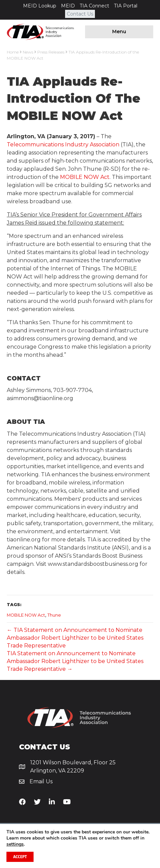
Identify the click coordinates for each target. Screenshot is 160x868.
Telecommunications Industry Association (63, 144)
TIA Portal (126, 6)
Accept (20, 857)
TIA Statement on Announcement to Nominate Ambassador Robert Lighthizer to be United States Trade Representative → (75, 661)
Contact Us (80, 14)
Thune (54, 615)
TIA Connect (94, 6)
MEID (68, 6)
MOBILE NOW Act (85, 177)
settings (15, 844)
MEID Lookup (40, 6)
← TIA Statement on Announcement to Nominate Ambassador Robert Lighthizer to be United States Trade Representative (75, 638)
